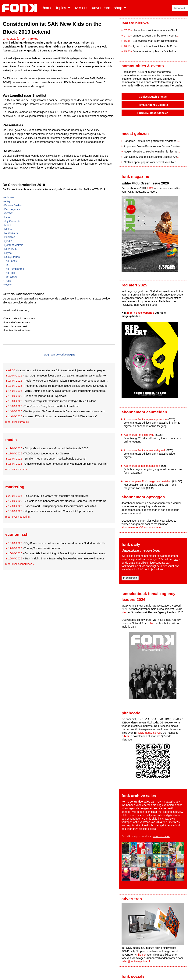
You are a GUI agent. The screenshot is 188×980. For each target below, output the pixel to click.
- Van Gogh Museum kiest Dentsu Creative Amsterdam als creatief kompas (58, 376)
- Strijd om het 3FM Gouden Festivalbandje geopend (47, 459)
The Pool (10, 273)
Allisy (7, 201)
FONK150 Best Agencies (153, 113)
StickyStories (12, 257)
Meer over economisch (19, 564)
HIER (150, 188)
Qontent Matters (14, 245)
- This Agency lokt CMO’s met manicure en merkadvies (48, 496)
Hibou (8, 217)
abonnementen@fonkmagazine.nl (141, 527)
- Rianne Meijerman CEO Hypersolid (37, 396)
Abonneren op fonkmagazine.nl (142, 466)
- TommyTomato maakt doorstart (35, 548)
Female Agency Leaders (153, 105)
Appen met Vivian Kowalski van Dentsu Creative (152, 146)
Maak (8, 225)
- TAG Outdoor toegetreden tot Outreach (40, 453)
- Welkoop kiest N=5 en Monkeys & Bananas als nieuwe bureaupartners (58, 411)
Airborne (9, 197)
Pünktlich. (10, 237)
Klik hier (141, 955)
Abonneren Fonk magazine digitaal (144, 450)
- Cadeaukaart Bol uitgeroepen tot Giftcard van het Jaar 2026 (52, 506)
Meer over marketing (17, 517)
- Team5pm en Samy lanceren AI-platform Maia (44, 406)
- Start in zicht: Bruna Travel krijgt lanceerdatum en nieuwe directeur (56, 558)
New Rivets (11, 233)
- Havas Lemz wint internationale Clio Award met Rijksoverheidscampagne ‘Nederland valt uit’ (58, 370)
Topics (61, 8)
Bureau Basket (13, 205)
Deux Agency (12, 209)
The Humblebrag (14, 269)
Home (48, 8)
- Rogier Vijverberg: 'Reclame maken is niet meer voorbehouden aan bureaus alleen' (58, 381)
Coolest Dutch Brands (153, 97)
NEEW (8, 229)
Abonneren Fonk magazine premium (145, 419)
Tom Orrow (11, 277)
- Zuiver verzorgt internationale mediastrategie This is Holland (52, 401)
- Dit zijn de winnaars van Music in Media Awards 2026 (48, 448)
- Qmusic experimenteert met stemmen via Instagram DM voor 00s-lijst (58, 464)
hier (176, 559)
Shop (118, 8)
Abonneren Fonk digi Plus (139, 435)
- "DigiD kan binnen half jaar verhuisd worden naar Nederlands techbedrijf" (58, 543)
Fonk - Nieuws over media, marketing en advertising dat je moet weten (20, 8)
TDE (7, 265)
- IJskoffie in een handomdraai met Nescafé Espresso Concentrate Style (58, 501)
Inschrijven (130, 578)
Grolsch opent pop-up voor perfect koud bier (150, 162)
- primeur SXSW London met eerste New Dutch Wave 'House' (52, 416)
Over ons (81, 8)
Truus (8, 281)
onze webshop (162, 836)
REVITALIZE (12, 249)
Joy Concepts (12, 221)
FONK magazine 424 (149, 733)
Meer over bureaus (16, 422)
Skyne (8, 253)
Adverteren (101, 8)
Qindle (8, 241)
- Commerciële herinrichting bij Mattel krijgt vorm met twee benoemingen (58, 553)
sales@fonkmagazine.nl (136, 961)
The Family (11, 261)
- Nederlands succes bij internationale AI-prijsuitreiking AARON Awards (58, 386)
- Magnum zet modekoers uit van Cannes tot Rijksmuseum (50, 511)
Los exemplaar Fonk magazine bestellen (148, 481)
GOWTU (9, 213)
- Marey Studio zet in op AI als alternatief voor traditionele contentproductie (58, 391)
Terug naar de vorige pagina (59, 355)
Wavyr (8, 285)
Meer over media (15, 469)
